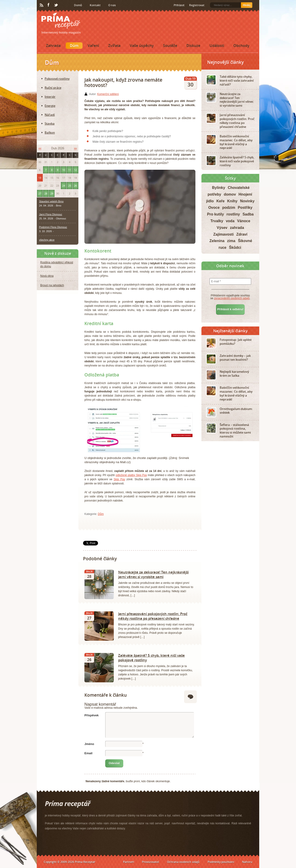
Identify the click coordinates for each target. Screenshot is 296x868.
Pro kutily (215, 214)
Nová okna (47, 276)
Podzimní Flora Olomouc (53, 227)
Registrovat (197, 5)
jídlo (210, 201)
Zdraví (242, 234)
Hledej (247, 5)
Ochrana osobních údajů (183, 862)
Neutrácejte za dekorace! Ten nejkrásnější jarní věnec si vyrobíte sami (153, 574)
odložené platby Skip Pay (131, 475)
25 (70, 186)
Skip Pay (119, 479)
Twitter (56, 5)
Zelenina (217, 241)
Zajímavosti (223, 234)
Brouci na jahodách (52, 285)
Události (217, 46)
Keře (221, 201)
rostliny (233, 214)
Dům (74, 46)
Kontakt (95, 5)
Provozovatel (150, 862)
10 (64, 170)
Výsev (222, 228)
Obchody (241, 46)
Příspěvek (91, 715)
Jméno (89, 744)
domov (230, 194)
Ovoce (214, 208)
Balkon (50, 132)
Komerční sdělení (108, 94)
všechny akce (47, 240)
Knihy (232, 201)
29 (52, 193)
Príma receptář (61, 21)
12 (75, 170)
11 (70, 170)
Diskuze (193, 46)
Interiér (50, 97)
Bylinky (219, 188)
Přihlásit (179, 5)
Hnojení (245, 194)
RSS (42, 5)
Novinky (247, 201)
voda (230, 221)
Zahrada (53, 46)
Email (88, 753)
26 (75, 186)
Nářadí (50, 115)
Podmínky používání (221, 862)
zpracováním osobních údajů (232, 298)
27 (40, 193)
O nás (112, 5)
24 (64, 186)
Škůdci (235, 248)
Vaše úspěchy (142, 46)
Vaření (93, 46)
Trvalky (217, 221)
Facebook (49, 5)
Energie (50, 106)
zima (231, 241)
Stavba (50, 123)
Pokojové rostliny (57, 79)
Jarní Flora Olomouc (51, 214)
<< (40, 148)
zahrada (237, 228)
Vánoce (244, 221)
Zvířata (114, 46)
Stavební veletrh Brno (51, 201)
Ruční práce (53, 88)
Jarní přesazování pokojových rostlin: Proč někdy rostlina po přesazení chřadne (153, 616)
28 (46, 193)
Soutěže (170, 46)
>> (75, 148)
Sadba (248, 214)
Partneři (128, 862)
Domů (78, 5)
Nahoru (247, 862)
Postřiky (245, 208)
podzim (229, 208)
